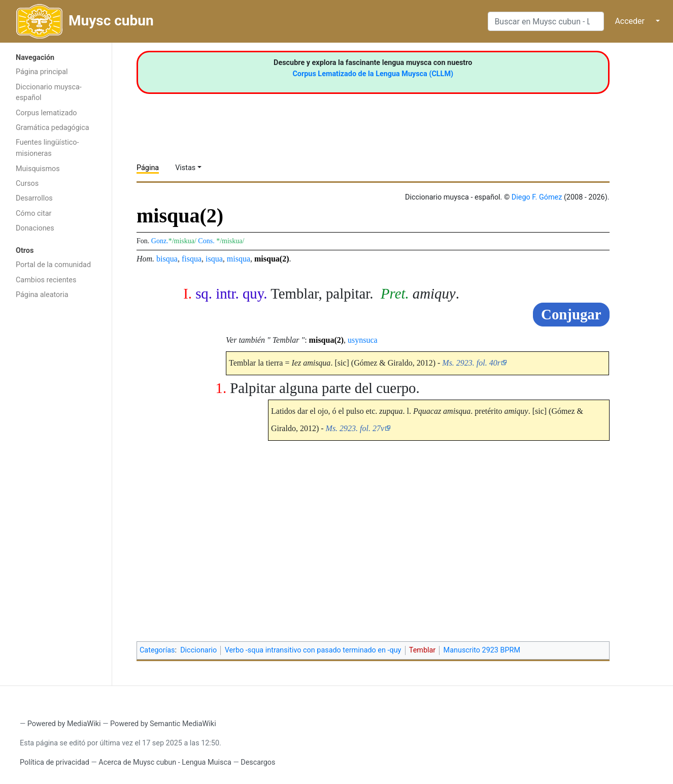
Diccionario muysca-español (49, 93)
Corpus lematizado (46, 113)
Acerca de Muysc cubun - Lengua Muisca (165, 762)
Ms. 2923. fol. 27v (355, 428)
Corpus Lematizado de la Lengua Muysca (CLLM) (373, 74)
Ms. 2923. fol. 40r (471, 363)
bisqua (167, 259)
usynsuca (363, 340)
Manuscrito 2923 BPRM (482, 650)
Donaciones (35, 228)
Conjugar (571, 314)
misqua (239, 259)
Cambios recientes (46, 280)
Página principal (42, 72)
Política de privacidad (55, 762)
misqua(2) (272, 259)
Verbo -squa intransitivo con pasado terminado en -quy (313, 650)
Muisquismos (38, 169)
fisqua (192, 259)
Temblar (422, 650)
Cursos (27, 184)
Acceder (630, 21)
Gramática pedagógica (53, 128)
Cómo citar (33, 214)
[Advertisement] (56, 466)
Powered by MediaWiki (64, 724)
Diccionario (198, 650)
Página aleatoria (42, 295)
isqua (214, 259)
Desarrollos (34, 198)
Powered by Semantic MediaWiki (163, 724)
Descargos (258, 762)
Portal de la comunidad (53, 265)
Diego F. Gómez (537, 197)
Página (148, 168)
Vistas (185, 168)
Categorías (157, 650)
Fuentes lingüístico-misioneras (47, 148)
